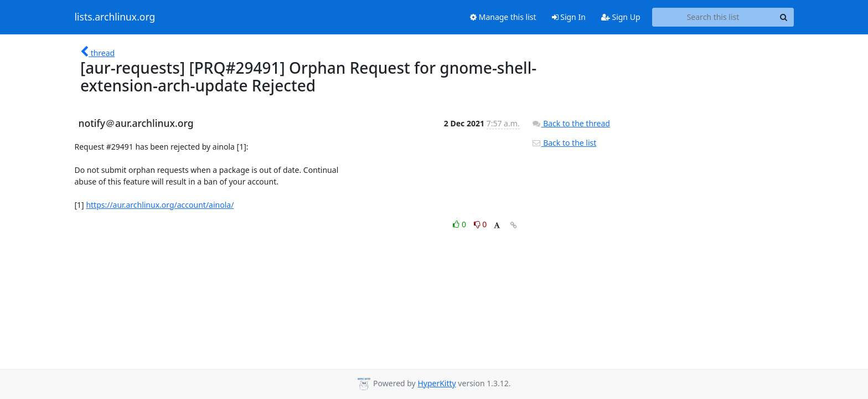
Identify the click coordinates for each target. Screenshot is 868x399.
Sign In (569, 17)
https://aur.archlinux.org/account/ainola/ (160, 205)
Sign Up (621, 17)
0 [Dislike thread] (480, 224)
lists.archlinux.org (115, 17)
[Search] (784, 17)
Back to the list (564, 143)
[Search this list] (713, 17)
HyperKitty (436, 383)
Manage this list (503, 17)
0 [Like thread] (460, 224)
